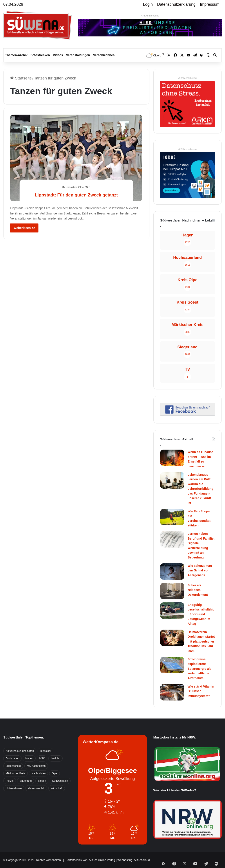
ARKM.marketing (150, 16)
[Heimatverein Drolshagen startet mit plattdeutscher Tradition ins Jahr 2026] (172, 638)
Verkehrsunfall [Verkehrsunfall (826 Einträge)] (36, 788)
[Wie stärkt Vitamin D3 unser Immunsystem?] (172, 692)
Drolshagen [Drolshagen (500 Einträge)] (12, 758)
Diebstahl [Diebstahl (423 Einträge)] (45, 751)
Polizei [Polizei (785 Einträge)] (10, 781)
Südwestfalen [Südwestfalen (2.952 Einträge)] (60, 781)
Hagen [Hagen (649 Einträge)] (29, 758)
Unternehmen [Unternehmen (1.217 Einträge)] (14, 788)
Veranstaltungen (78, 55)
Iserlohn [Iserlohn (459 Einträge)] (55, 758)
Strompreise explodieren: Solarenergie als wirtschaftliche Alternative (200, 669)
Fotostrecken (40, 55)
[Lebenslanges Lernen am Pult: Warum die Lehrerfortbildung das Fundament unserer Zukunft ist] (172, 480)
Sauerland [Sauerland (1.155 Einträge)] (26, 781)
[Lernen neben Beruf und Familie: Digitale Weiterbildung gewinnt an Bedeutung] (172, 539)
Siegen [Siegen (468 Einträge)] (42, 781)
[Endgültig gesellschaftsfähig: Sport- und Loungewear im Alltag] (172, 611)
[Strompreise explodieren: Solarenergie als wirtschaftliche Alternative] (172, 665)
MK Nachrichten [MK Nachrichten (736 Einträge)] (36, 766)
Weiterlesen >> (24, 228)
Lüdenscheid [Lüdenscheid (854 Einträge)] (13, 766)
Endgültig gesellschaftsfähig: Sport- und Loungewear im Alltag (201, 614)
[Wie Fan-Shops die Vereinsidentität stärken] (172, 517)
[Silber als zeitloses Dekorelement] (172, 591)
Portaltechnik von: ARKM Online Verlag (90, 860)
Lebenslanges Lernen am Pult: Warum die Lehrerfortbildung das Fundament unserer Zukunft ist (201, 489)
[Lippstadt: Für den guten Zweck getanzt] (76, 158)
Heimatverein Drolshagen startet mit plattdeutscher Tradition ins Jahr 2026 (201, 641)
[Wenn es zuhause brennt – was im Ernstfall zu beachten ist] (172, 458)
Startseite (21, 78)
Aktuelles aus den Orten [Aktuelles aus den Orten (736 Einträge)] (20, 751)
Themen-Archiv (16, 55)
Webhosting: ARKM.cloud (133, 860)
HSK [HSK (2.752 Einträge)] (42, 758)
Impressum (210, 4)
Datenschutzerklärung (176, 4)
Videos (58, 55)
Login (148, 4)
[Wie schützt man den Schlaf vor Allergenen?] (172, 572)
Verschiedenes (104, 55)
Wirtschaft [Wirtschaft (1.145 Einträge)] (57, 788)
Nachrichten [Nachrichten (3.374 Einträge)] (38, 773)
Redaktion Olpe (75, 179)
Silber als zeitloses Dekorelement (198, 590)
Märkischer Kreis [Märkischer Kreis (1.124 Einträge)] (15, 773)
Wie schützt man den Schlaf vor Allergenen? (200, 570)
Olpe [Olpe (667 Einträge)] (54, 773)
